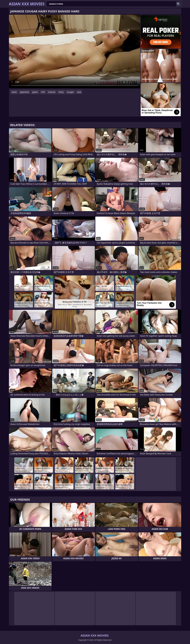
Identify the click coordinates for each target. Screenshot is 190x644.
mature (52, 92)
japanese (25, 92)
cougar (70, 92)
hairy (61, 92)
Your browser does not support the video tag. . (75, 52)
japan (35, 92)
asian (14, 92)
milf (43, 92)
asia (79, 92)
